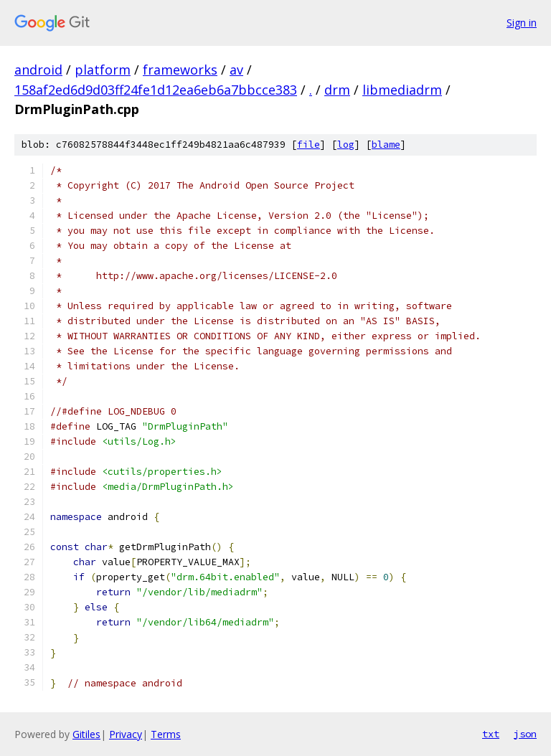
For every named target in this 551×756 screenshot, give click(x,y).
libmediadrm (402, 90)
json (525, 734)
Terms (166, 734)
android (38, 70)
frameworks (180, 70)
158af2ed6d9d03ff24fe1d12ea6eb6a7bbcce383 (156, 90)
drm (337, 90)
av (236, 70)
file (309, 145)
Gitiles (86, 734)
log (346, 145)
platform (103, 70)
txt (491, 734)
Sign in (522, 23)
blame (386, 145)
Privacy (126, 734)
